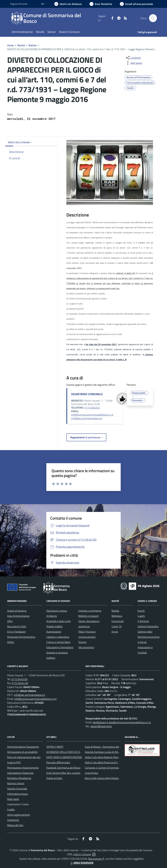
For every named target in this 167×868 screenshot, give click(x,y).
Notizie (32, 45)
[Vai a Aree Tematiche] (101, 4)
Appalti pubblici (54, 626)
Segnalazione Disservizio (20, 773)
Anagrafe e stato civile (58, 621)
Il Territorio (143, 621)
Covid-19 (117, 626)
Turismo (82, 642)
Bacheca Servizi (16, 783)
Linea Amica (91, 773)
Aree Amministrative (18, 616)
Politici (11, 642)
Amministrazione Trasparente (23, 747)
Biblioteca (117, 616)
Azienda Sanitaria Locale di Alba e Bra (105, 752)
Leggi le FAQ (14, 762)
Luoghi (141, 616)
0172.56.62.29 (20, 683)
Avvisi (115, 632)
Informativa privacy (18, 794)
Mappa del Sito (15, 825)
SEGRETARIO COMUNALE (87, 394)
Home (10, 45)
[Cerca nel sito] (153, 18)
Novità (21, 45)
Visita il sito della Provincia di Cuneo (104, 762)
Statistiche (13, 820)
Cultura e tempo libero (58, 642)
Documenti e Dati (17, 626)
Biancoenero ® (96, 859)
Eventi (141, 611)
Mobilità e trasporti (88, 616)
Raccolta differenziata (58, 762)
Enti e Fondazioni (16, 632)
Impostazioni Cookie (18, 804)
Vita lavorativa (86, 647)
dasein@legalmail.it (101, 726)
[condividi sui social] (133, 58)
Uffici (10, 621)
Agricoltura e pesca (57, 611)
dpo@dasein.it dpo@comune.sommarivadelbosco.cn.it (122, 722)
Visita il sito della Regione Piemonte (104, 757)
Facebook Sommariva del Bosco (63, 768)
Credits (11, 809)
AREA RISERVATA (82, 863)
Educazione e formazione (60, 647)
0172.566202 (92, 408)
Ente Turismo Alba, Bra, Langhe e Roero (68, 773)
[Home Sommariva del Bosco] (54, 18)
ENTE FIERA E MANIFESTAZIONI (64, 757)
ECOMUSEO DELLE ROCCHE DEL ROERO (69, 752)
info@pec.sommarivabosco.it (87, 418)
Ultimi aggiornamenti (19, 815)
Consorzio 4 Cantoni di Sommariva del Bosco (109, 768)
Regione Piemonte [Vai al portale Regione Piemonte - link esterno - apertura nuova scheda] (19, 4)
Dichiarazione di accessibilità (22, 752)
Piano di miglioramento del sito (24, 757)
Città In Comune (82, 854)
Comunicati (118, 621)
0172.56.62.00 (19, 679)
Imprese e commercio (90, 611)
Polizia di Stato (54, 778)
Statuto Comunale (17, 789)
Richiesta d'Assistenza (19, 778)
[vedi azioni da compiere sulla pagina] (134, 63)
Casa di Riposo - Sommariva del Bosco (105, 747)
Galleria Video (145, 632)
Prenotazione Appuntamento (23, 768)
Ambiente (52, 616)
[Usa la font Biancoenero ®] (68, 4)
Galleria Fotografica (148, 626)
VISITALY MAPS (55, 747)
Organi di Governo (17, 611)
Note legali (13, 799)
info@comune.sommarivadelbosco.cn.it (92, 415)
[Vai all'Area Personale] (136, 4)
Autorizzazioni (54, 632)
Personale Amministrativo (21, 637)
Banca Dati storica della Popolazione (104, 778)
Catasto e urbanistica (58, 637)
